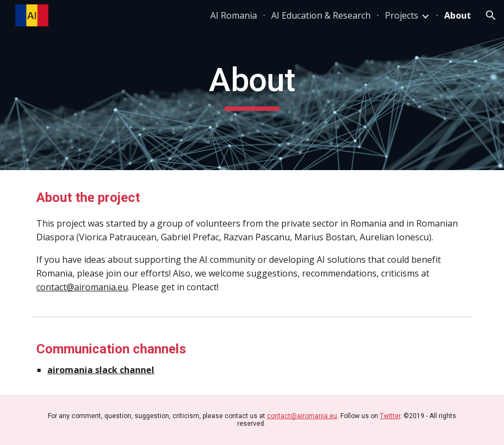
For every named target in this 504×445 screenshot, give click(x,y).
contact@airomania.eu (82, 287)
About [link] (458, 15)
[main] (252, 85)
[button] (491, 15)
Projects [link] (402, 15)
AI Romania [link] (234, 15)
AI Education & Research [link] (321, 15)
